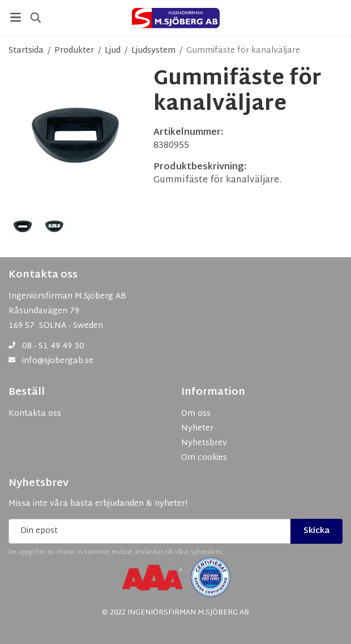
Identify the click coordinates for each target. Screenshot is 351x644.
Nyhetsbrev (38, 484)
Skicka (316, 531)
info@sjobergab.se (58, 361)
